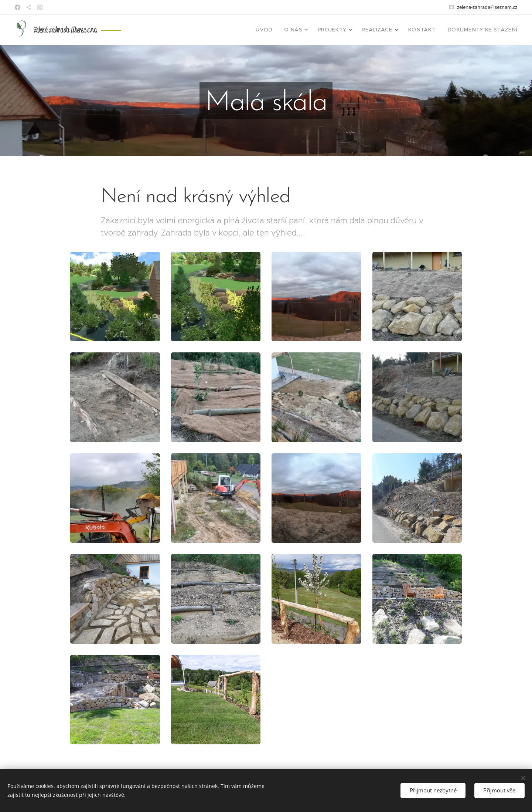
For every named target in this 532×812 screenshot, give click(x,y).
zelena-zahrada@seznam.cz (487, 7)
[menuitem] (284, 30)
